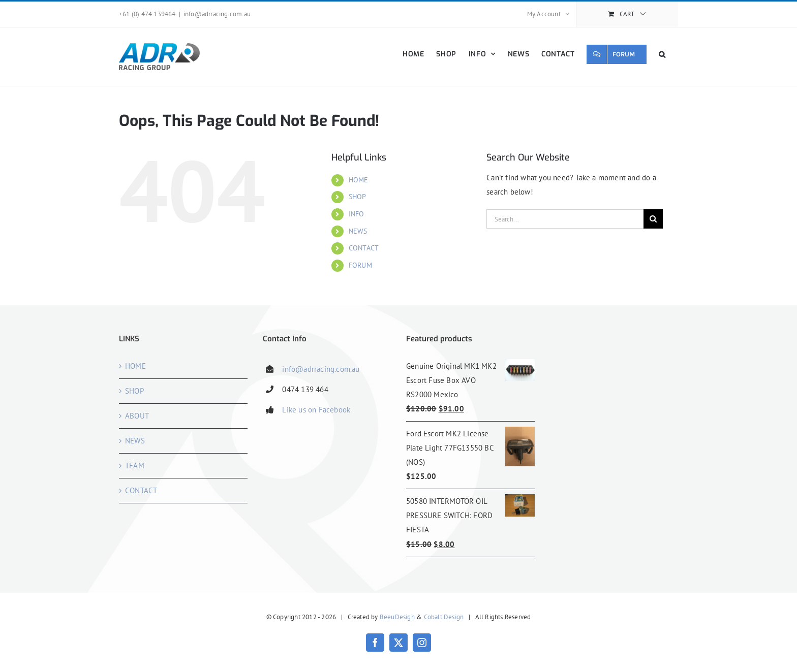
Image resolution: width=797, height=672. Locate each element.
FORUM (360, 265)
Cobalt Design (444, 617)
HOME (359, 180)
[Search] (653, 219)
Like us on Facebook (316, 410)
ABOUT (137, 416)
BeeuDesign (397, 617)
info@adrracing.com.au (217, 14)
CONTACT (364, 248)
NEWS (358, 231)
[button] (662, 54)
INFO (357, 214)
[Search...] (565, 219)
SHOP (358, 197)
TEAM (135, 466)
